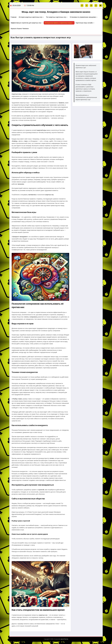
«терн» (26, 141)
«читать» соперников (30, 317)
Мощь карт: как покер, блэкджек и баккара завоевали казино (56, 12)
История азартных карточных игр (31, 17)
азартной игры (41, 130)
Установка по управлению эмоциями (83, 17)
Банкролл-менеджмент (20, 237)
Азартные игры (17, 94)
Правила (61, 103)
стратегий (41, 490)
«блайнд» (15, 141)
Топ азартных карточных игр (57, 17)
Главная (13, 17)
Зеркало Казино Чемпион (20, 29)
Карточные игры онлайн (85, 23)
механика (21, 184)
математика (32, 195)
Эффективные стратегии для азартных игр (27, 23)
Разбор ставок (17, 399)
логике (52, 458)
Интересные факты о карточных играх (59, 23)
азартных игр (49, 195)
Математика (16, 217)
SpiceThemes (64, 639)
